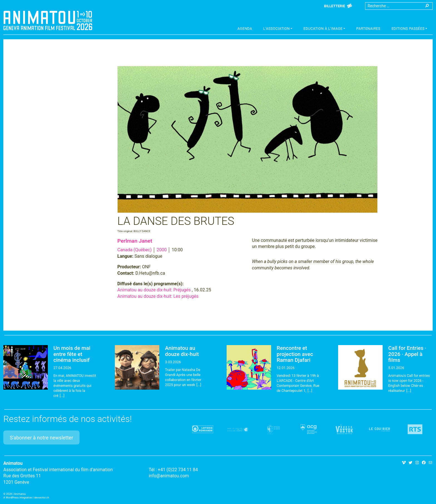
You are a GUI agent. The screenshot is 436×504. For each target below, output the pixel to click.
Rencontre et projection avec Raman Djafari (295, 354)
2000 (162, 250)
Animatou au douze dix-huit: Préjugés (154, 290)
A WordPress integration (18, 497)
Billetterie (335, 6)
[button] (278, 29)
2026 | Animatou (16, 494)
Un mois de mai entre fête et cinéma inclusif (72, 354)
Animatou (48, 20)
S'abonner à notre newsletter (41, 438)
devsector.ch (42, 497)
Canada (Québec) (135, 250)
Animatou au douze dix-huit (182, 351)
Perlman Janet (135, 241)
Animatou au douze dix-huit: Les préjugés (158, 296)
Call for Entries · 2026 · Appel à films (407, 354)
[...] (62, 396)
